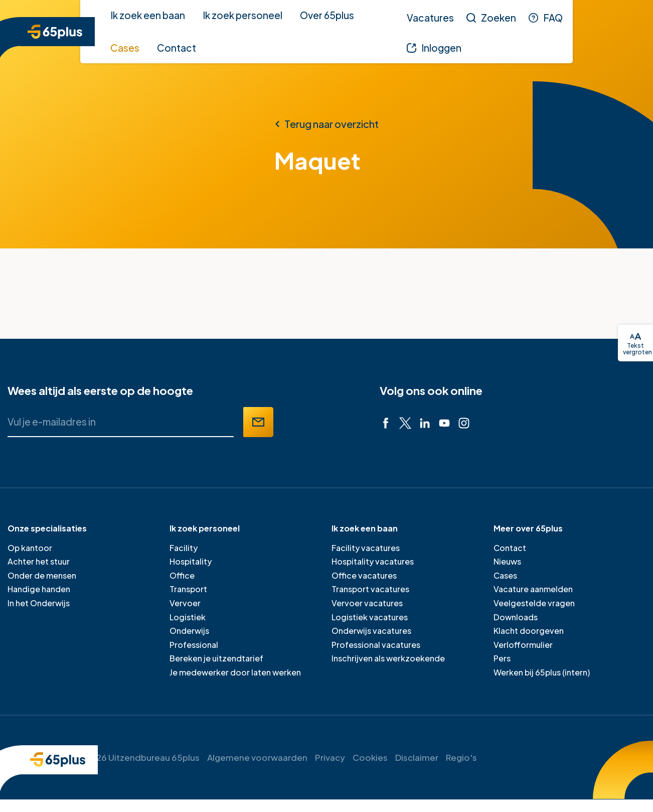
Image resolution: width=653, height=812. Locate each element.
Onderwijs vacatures (371, 631)
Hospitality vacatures (373, 561)
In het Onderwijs (39, 603)
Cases (505, 575)
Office (182, 575)
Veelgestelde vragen (534, 603)
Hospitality (191, 561)
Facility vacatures (366, 548)
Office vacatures (364, 575)
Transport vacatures (370, 589)
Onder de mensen (42, 575)
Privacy (330, 757)
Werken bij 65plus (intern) (542, 672)
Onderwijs (189, 631)
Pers (502, 658)
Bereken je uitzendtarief (216, 658)
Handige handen (39, 589)
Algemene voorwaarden (257, 757)
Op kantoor (30, 548)
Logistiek (188, 617)
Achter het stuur (39, 561)
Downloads (516, 617)
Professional (194, 645)
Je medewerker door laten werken (235, 672)
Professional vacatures (376, 645)
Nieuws (507, 561)
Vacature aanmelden (533, 589)
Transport (188, 589)
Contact (510, 548)
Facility (184, 548)
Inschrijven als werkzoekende (388, 658)
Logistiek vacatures (370, 617)
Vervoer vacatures (367, 603)
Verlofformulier (523, 645)
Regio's (461, 757)
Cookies (370, 757)
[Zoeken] (491, 18)
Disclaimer (417, 757)
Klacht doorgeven (529, 631)
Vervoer (185, 603)
